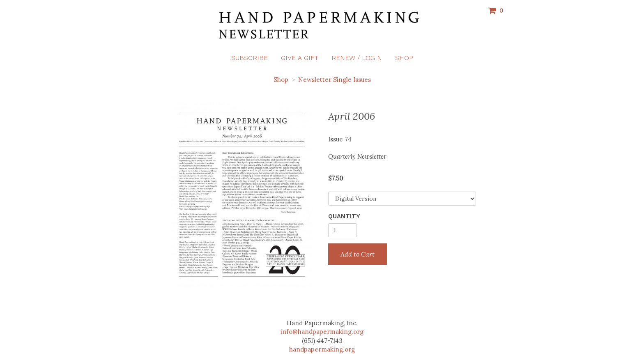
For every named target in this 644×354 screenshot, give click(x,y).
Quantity (344, 216)
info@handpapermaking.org (322, 332)
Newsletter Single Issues (335, 80)
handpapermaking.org (322, 349)
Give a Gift (300, 58)
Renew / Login (357, 58)
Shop (404, 58)
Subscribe (250, 58)
